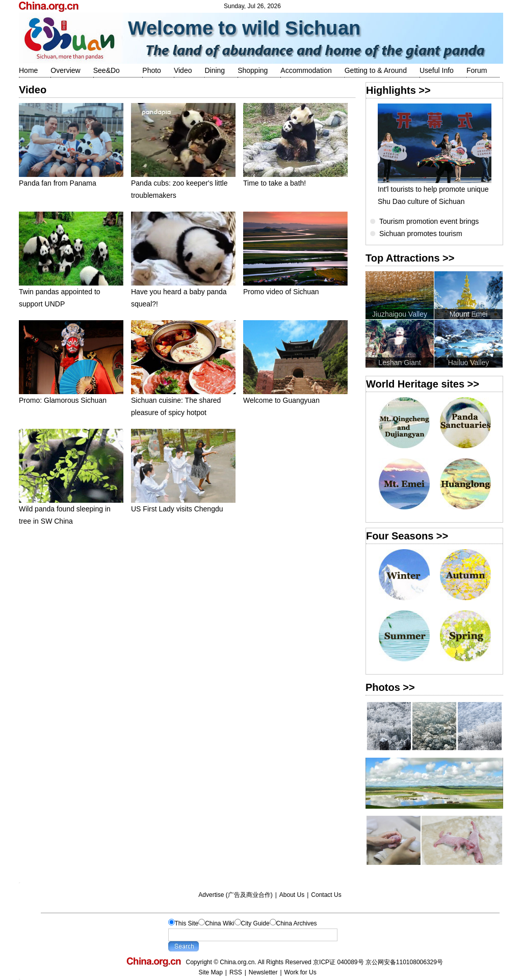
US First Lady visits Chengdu (183, 505)
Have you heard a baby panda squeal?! (183, 293)
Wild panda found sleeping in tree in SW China (71, 511)
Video (183, 70)
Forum (477, 70)
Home (28, 70)
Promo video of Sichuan (295, 287)
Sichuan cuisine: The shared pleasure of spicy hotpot (183, 402)
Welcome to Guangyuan (295, 396)
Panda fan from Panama (71, 179)
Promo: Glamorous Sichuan (71, 396)
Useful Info (437, 70)
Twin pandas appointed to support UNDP (71, 293)
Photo (152, 70)
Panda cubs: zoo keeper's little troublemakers (183, 185)
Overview (65, 70)
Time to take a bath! (295, 179)
